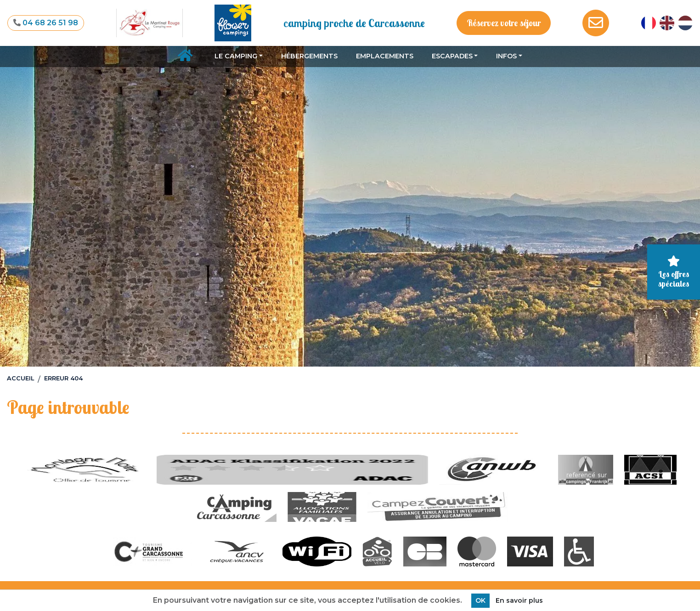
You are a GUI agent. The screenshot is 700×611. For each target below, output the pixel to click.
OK (480, 600)
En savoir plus (519, 600)
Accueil (20, 378)
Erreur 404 (63, 378)
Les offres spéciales (674, 272)
